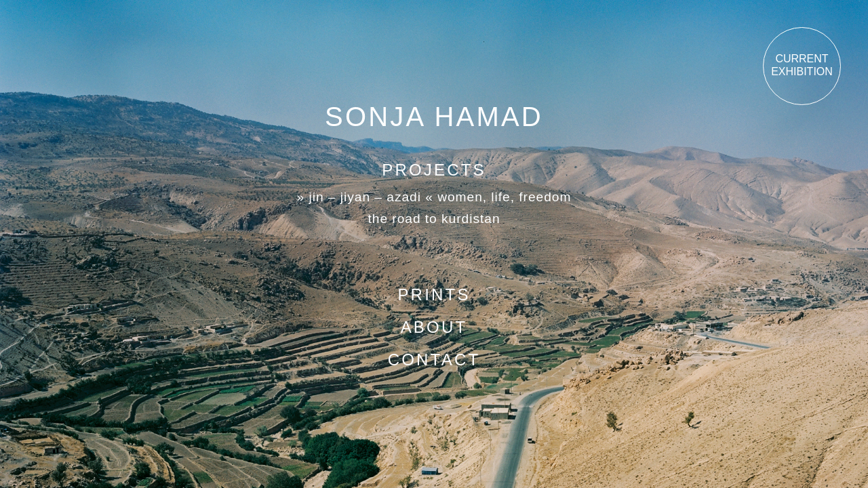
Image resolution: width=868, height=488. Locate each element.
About (434, 327)
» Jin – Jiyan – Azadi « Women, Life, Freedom (434, 197)
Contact (434, 360)
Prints (434, 294)
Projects (434, 170)
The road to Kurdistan (434, 219)
